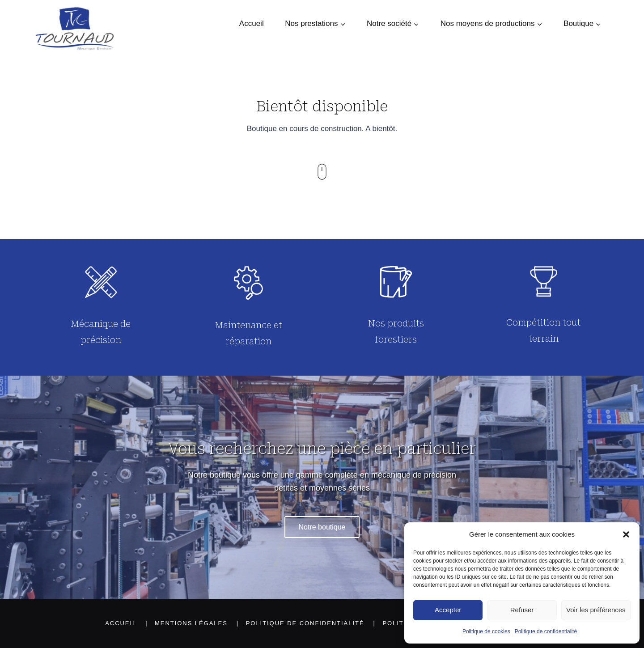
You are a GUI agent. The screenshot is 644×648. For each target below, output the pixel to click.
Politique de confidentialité (546, 631)
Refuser (522, 610)
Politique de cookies (486, 631)
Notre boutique (322, 527)
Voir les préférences (596, 610)
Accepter (448, 610)
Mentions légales (191, 623)
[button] (626, 534)
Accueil (252, 23)
